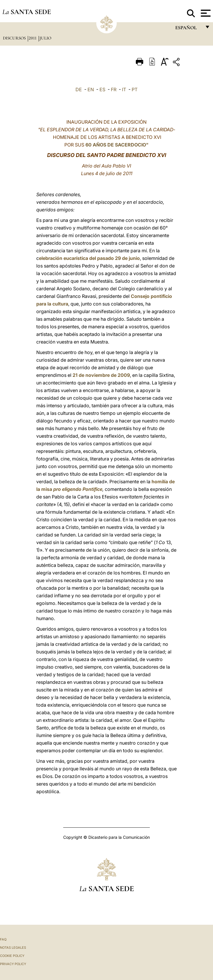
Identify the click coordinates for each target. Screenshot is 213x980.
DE (79, 89)
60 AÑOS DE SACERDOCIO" (117, 145)
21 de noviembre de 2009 (101, 375)
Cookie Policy (12, 956)
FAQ (3, 939)
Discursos (15, 38)
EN (91, 89)
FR (114, 89)
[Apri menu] (205, 13)
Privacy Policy (13, 964)
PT (135, 89)
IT (124, 89)
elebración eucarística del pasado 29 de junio (89, 258)
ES (102, 89)
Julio (45, 38)
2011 (33, 38)
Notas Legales (13, 948)
